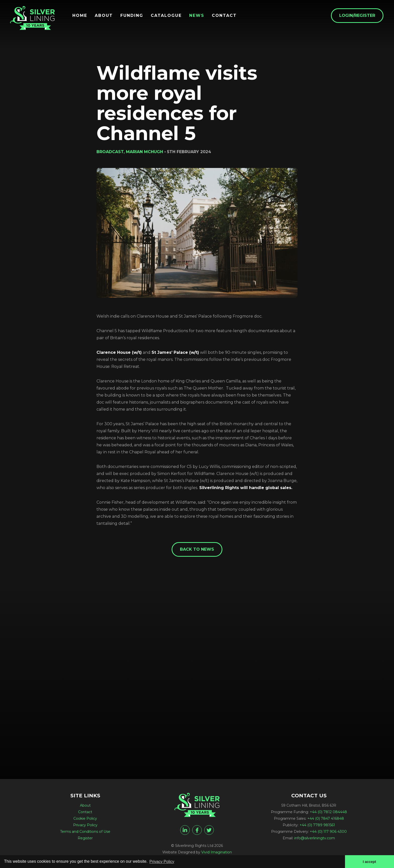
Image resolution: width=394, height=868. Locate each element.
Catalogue (167, 16)
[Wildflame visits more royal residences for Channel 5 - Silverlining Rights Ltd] (33, 18)
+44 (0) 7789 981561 (317, 825)
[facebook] (197, 830)
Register (85, 838)
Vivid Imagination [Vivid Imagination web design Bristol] (217, 852)
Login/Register (358, 15)
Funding (132, 16)
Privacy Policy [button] (162, 861)
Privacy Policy (85, 825)
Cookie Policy (85, 818)
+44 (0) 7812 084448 (328, 812)
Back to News (197, 549)
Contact (225, 16)
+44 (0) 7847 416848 (326, 818)
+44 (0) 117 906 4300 (328, 832)
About (104, 16)
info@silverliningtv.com (315, 838)
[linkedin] (185, 830)
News (197, 16)
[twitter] (209, 830)
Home (80, 16)
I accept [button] (369, 861)
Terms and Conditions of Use (85, 832)
